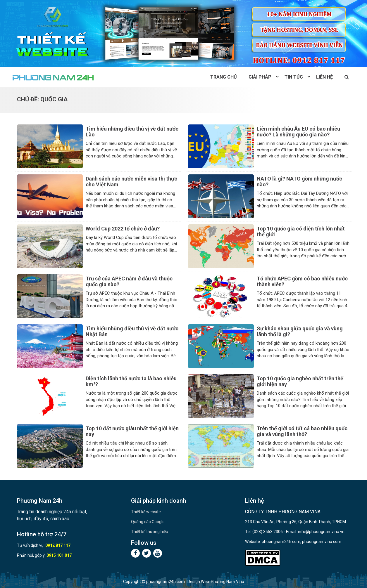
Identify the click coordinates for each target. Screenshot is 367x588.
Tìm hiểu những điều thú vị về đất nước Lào (132, 132)
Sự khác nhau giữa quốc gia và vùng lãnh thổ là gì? (300, 331)
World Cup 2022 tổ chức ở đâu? (123, 229)
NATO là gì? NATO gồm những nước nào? (299, 182)
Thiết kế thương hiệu (150, 532)
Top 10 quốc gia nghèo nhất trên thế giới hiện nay (300, 381)
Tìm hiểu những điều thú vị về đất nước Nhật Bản (132, 331)
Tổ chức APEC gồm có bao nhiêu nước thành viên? (302, 281)
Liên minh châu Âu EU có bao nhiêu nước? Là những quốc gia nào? (298, 132)
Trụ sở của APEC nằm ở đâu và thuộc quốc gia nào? (129, 281)
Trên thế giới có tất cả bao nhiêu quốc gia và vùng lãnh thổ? (302, 431)
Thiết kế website (146, 512)
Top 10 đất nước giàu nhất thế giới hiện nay (132, 431)
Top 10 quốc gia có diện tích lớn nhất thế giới (301, 231)
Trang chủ (224, 77)
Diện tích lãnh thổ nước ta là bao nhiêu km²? (131, 381)
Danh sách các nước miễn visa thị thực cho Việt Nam (131, 182)
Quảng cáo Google (148, 522)
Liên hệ (324, 77)
